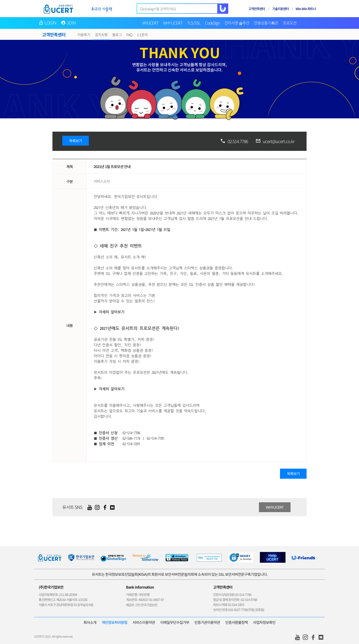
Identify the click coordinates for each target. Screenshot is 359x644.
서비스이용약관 (144, 622)
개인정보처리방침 (114, 622)
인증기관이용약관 (207, 622)
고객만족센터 (257, 9)
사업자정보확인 (264, 622)
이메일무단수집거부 (175, 622)
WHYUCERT (275, 507)
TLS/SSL (194, 23)
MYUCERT (150, 23)
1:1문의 (142, 35)
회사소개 (90, 622)
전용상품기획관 (266, 23)
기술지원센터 (280, 9)
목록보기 (76, 141)
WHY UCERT (173, 23)
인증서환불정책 (237, 622)
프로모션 (290, 23)
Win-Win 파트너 (306, 9)
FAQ (129, 35)
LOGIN (50, 23)
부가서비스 (291, 34)
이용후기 (84, 35)
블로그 (117, 35)
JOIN (71, 23)
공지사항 (101, 35)
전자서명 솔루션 (237, 23)
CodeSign (212, 23)
